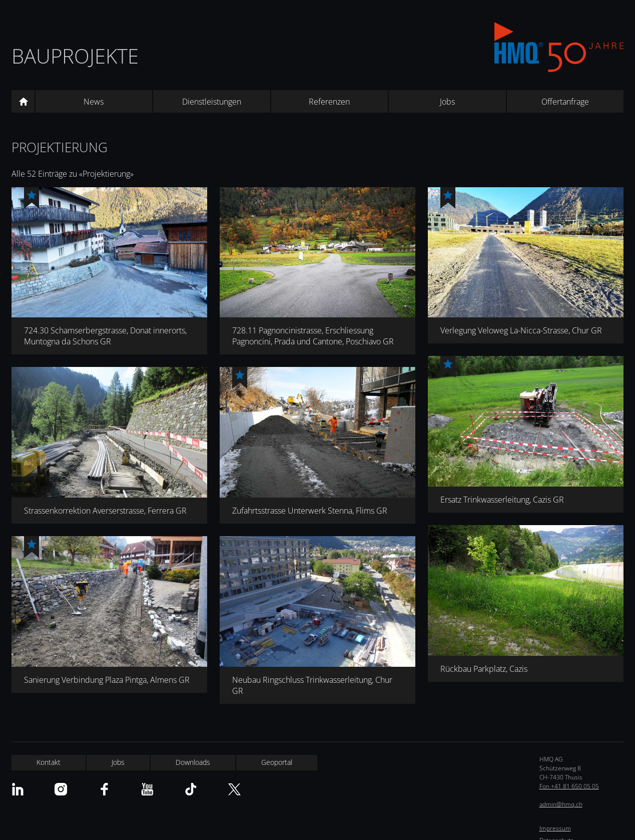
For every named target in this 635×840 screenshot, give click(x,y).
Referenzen (329, 102)
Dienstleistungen (212, 102)
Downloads (193, 762)
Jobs (447, 102)
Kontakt (49, 762)
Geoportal (277, 762)
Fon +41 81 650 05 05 (569, 786)
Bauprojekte (75, 56)
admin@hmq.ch (561, 804)
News (94, 102)
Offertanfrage (565, 102)
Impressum (555, 828)
